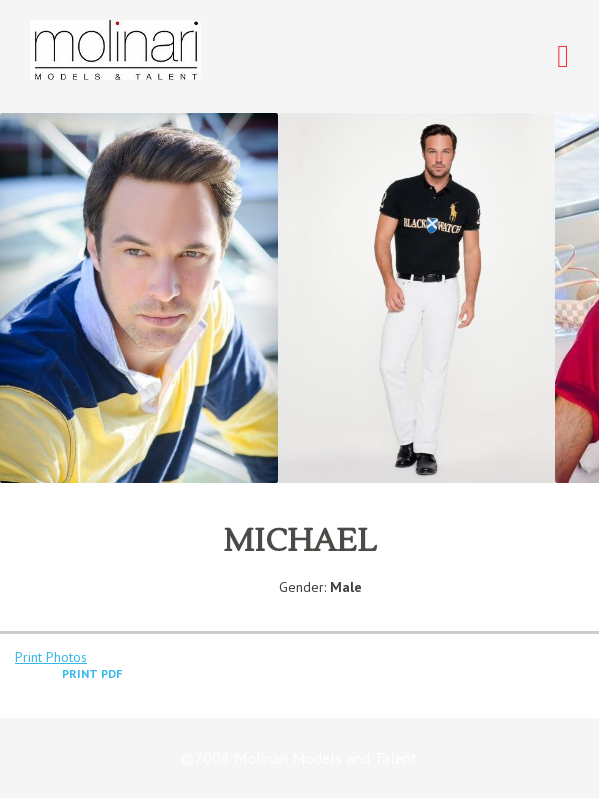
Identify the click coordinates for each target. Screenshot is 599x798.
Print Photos (51, 657)
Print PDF (92, 673)
